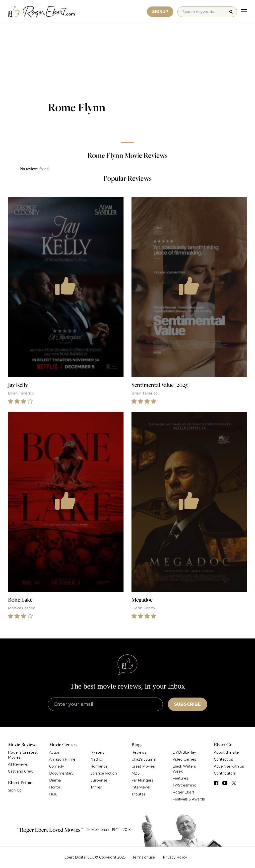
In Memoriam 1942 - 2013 (109, 830)
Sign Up (15, 790)
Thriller (96, 787)
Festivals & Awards (189, 799)
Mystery (97, 752)
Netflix (96, 759)
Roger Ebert (183, 792)
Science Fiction (104, 773)
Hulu (53, 794)
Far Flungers (142, 780)
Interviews (141, 787)
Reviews (139, 752)
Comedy (57, 766)
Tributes (138, 794)
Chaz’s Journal (144, 759)
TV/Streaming (185, 785)
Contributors (225, 773)
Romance (99, 766)
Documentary (61, 773)
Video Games (184, 759)
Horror (55, 787)
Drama (55, 780)
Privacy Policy (175, 857)
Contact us (223, 759)
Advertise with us (229, 766)
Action (55, 752)
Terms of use (144, 857)
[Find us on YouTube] (225, 783)
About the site (226, 752)
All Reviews (18, 764)
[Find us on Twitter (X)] (234, 783)
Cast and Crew (21, 771)
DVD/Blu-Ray (184, 752)
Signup (160, 12)
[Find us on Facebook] (216, 783)
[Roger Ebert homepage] (42, 12)
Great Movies (143, 766)
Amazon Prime (62, 759)
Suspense (99, 780)
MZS (136, 773)
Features (180, 778)
